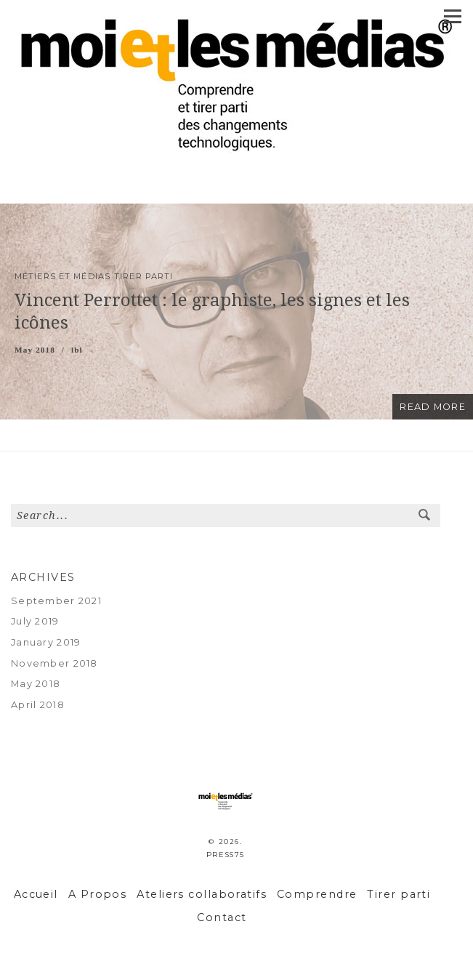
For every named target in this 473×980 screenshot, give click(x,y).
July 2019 (35, 621)
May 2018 (36, 684)
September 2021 (56, 601)
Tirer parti (399, 894)
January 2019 (46, 642)
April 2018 (38, 705)
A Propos (98, 894)
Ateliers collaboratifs (202, 894)
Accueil (36, 894)
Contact (222, 917)
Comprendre (317, 894)
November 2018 (54, 663)
